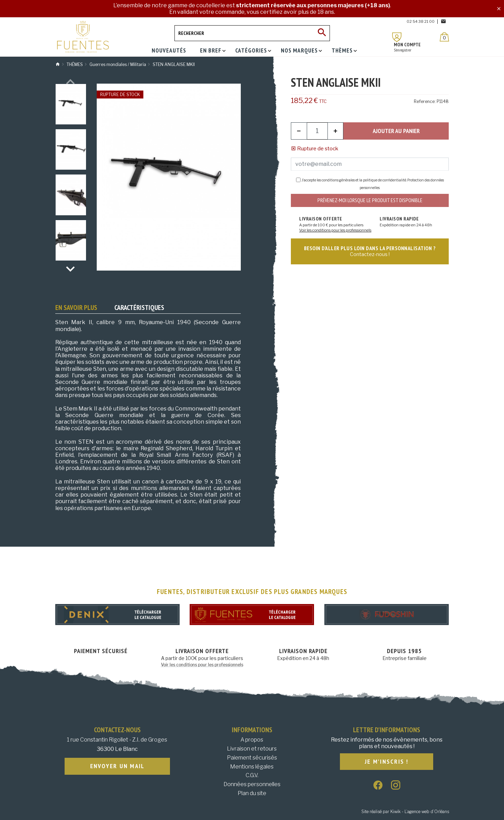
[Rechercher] (252, 33)
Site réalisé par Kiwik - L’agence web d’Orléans (405, 812)
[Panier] (444, 37)
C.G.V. (252, 775)
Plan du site (252, 793)
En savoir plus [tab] (76, 308)
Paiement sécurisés (252, 758)
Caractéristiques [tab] (139, 308)
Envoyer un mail (117, 766)
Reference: (425, 101)
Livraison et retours (252, 749)
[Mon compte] (397, 37)
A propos (252, 740)
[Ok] (322, 33)
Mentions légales (252, 767)
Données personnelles (252, 784)
